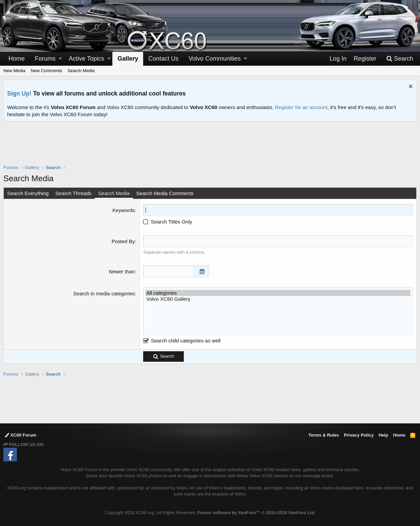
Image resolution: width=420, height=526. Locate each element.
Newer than (122, 271)
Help (383, 435)
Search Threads (73, 193)
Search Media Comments (165, 193)
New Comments (46, 71)
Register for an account (301, 107)
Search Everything (28, 193)
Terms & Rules (324, 435)
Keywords (124, 210)
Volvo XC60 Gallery (278, 299)
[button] (60, 59)
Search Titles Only (168, 222)
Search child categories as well (182, 341)
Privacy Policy (359, 435)
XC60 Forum (20, 435)
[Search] (400, 59)
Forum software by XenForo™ (257, 513)
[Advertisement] (210, 147)
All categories (278, 293)
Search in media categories (104, 293)
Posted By (123, 241)
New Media (14, 71)
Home (17, 59)
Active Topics (86, 59)
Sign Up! (19, 93)
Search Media (81, 71)
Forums (45, 59)
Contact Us (163, 59)
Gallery (128, 59)
